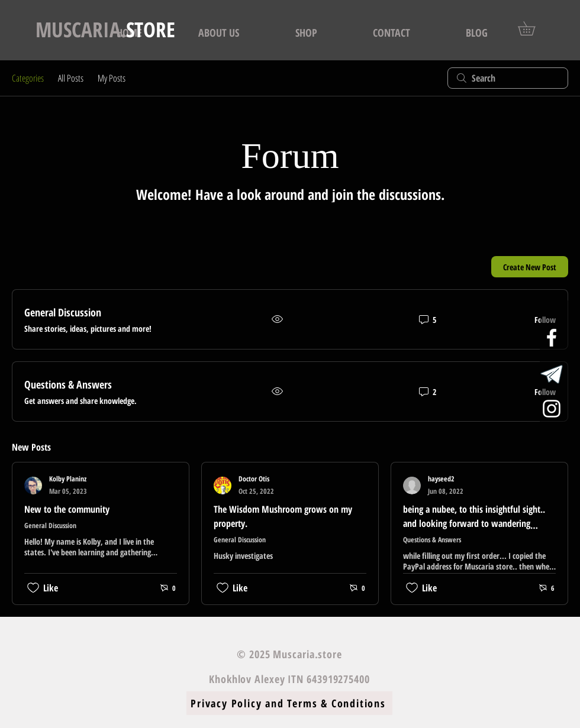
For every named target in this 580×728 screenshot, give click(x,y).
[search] (508, 78)
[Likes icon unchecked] (33, 588)
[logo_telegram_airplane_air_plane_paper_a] (552, 373)
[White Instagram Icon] (552, 409)
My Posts (112, 78)
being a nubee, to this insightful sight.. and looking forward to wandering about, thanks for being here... (474, 523)
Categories (28, 78)
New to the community (67, 509)
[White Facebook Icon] (552, 338)
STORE (105, 29)
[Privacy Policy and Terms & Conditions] (289, 703)
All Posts (71, 78)
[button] (533, 28)
